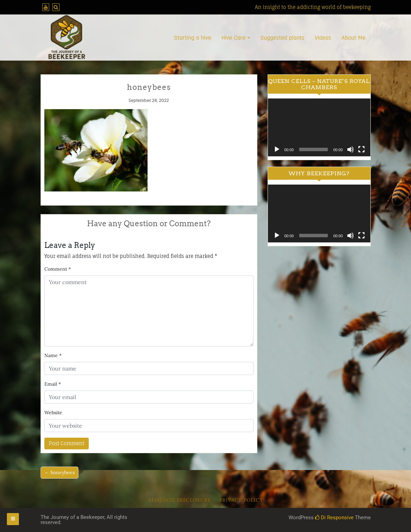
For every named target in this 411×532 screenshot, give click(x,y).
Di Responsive (334, 518)
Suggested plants (282, 38)
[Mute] (350, 149)
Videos (323, 38)
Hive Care (234, 38)
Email (53, 384)
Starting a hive (193, 38)
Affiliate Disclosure (180, 500)
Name (53, 355)
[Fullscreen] (361, 149)
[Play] (277, 149)
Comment (58, 269)
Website (53, 413)
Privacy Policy (241, 500)
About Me (354, 38)
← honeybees (60, 472)
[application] (319, 127)
